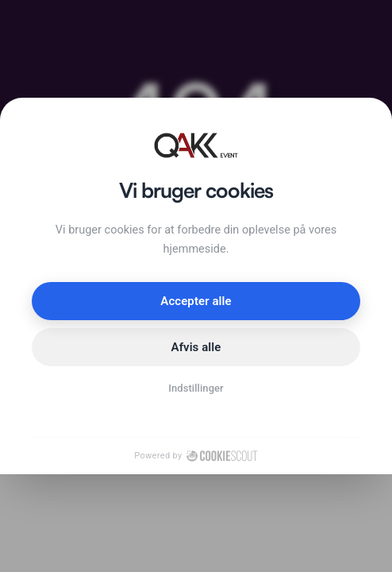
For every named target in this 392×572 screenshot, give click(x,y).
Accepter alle (196, 301)
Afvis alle (196, 347)
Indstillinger (196, 388)
